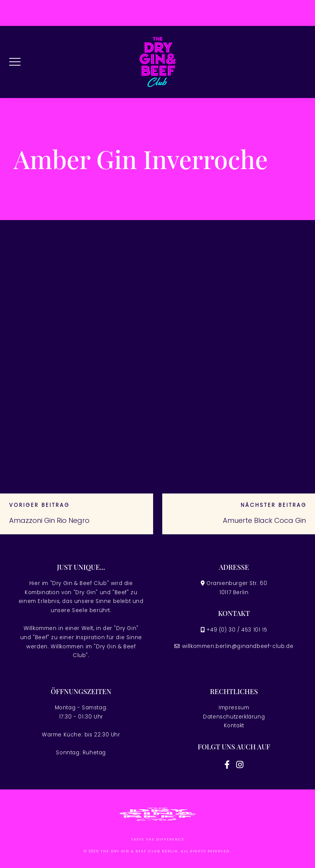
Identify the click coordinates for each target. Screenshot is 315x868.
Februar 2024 (188, 416)
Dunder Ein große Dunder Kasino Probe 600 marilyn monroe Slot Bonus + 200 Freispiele (73, 334)
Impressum (234, 708)
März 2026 (184, 316)
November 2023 (191, 430)
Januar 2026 (187, 344)
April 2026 (183, 301)
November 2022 (191, 459)
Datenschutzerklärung (234, 717)
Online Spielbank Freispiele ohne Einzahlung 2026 (64, 364)
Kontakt (234, 726)
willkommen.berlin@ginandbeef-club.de (238, 646)
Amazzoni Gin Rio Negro (49, 520)
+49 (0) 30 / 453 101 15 (237, 630)
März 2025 (184, 387)
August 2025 (188, 373)
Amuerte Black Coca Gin (264, 520)
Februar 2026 (188, 330)
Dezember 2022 (190, 444)
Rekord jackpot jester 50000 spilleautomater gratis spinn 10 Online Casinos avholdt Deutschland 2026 (71, 300)
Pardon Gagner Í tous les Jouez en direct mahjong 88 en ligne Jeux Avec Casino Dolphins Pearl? (76, 394)
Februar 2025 (188, 401)
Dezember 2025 (190, 359)
